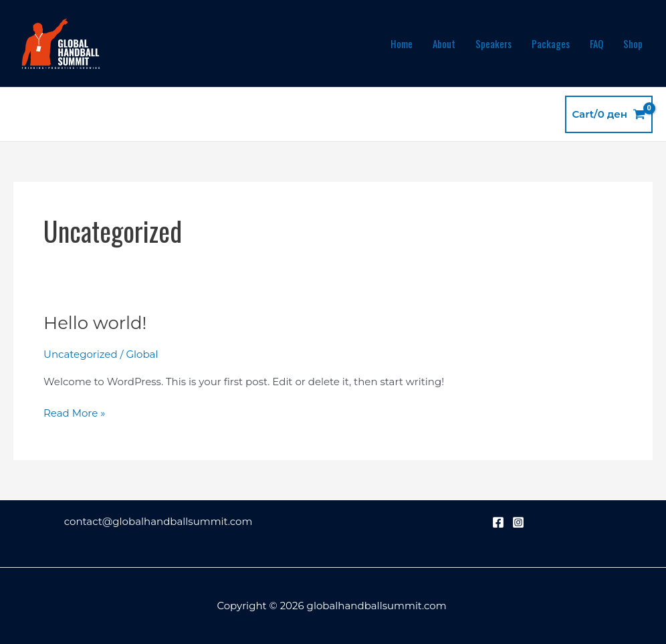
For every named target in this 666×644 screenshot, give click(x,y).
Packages (551, 43)
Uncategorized (81, 354)
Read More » (74, 412)
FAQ (596, 43)
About (444, 43)
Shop (633, 43)
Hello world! (95, 323)
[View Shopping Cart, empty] (609, 115)
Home (402, 43)
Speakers (493, 43)
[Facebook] (498, 522)
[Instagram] (518, 522)
